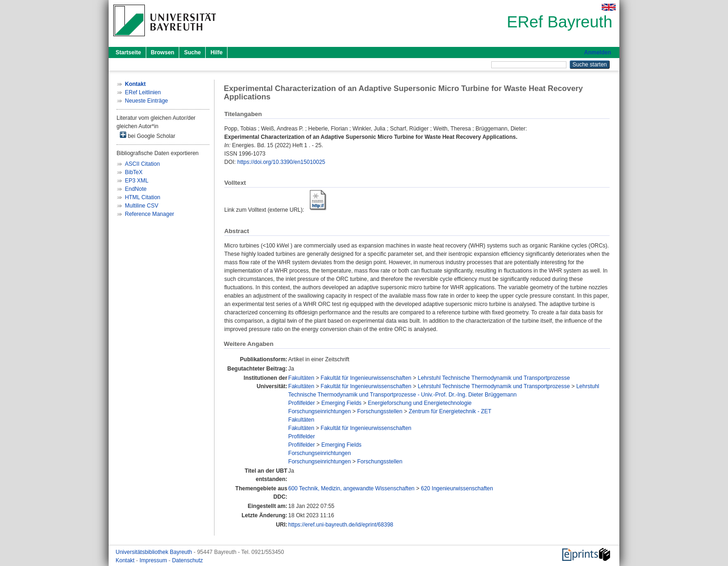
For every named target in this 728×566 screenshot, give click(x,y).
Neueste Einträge (146, 101)
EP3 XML (137, 181)
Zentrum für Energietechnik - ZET (450, 411)
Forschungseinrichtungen (320, 411)
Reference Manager (149, 214)
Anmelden (598, 52)
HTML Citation (143, 197)
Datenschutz (187, 560)
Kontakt (126, 560)
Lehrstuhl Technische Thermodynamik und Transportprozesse (494, 378)
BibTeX (134, 172)
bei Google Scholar (147, 135)
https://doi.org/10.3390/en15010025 (281, 162)
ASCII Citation (142, 164)
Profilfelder (302, 403)
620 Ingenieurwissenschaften (457, 488)
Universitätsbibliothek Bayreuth (155, 552)
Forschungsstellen (380, 411)
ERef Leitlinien (143, 92)
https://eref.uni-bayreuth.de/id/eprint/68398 (341, 525)
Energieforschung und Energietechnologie (420, 403)
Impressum (154, 560)
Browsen (163, 52)
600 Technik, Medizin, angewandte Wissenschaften (351, 488)
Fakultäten (301, 378)
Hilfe (216, 52)
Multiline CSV (142, 206)
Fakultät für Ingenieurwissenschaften (366, 378)
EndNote (136, 189)
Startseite (128, 52)
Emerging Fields (341, 403)
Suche (192, 52)
